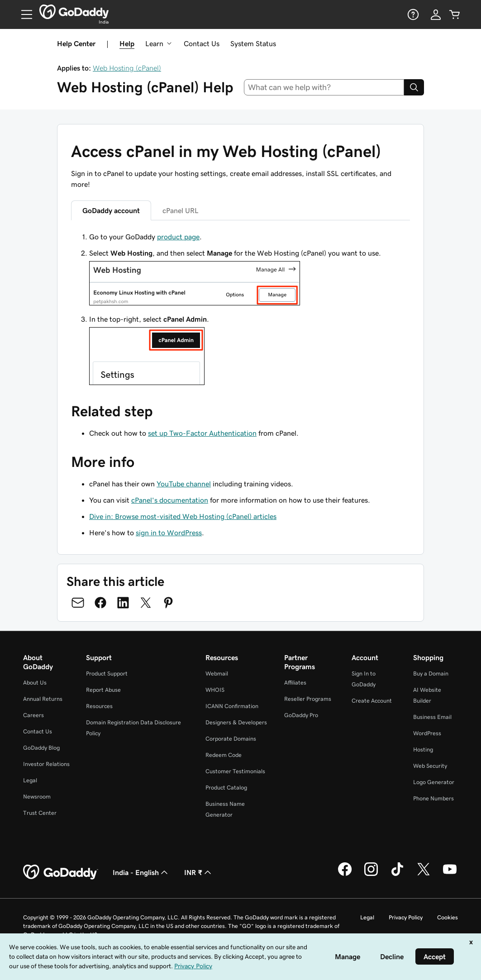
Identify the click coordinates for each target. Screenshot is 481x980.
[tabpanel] (240, 309)
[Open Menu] (23, 14)
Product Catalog (226, 787)
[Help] (412, 14)
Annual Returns (43, 699)
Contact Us (202, 43)
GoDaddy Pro (301, 715)
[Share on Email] (78, 603)
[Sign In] (436, 14)
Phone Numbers (433, 798)
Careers (33, 715)
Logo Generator (434, 782)
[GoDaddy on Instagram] (371, 875)
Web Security (430, 766)
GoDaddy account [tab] (111, 210)
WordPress (427, 733)
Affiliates (295, 683)
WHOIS (215, 690)
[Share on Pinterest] (168, 603)
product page (178, 237)
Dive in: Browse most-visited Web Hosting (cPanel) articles (183, 516)
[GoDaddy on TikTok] (397, 875)
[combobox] (324, 87)
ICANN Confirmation (232, 706)
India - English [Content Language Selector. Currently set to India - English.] (141, 872)
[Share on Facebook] (100, 603)
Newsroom (37, 797)
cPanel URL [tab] (181, 210)
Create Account (372, 701)
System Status (253, 43)
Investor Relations (46, 764)
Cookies (448, 917)
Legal (30, 780)
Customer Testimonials (235, 771)
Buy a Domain (431, 673)
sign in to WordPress (169, 533)
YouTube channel (184, 484)
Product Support (107, 673)
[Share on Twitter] (146, 603)
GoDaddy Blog (41, 748)
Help (127, 43)
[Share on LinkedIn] (123, 603)
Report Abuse (103, 690)
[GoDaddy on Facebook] (345, 875)
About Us (35, 683)
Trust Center (40, 813)
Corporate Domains (231, 739)
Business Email (432, 717)
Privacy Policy (406, 917)
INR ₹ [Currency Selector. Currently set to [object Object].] (199, 872)
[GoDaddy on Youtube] (450, 875)
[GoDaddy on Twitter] (424, 875)
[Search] (414, 87)
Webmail (217, 673)
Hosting (423, 749)
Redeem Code (224, 755)
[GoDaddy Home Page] (61, 872)
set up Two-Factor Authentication (202, 433)
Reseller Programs (308, 699)
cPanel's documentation (170, 500)
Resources (99, 706)
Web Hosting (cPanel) (127, 68)
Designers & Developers (236, 722)
